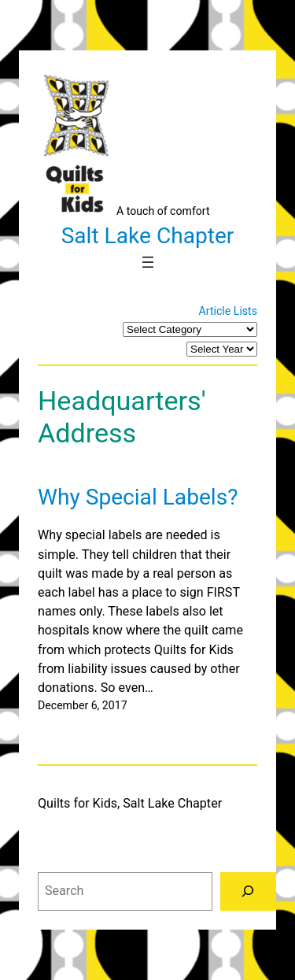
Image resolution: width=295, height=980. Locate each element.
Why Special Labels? (138, 497)
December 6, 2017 (83, 705)
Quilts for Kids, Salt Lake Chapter (130, 803)
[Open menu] (148, 262)
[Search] (248, 892)
